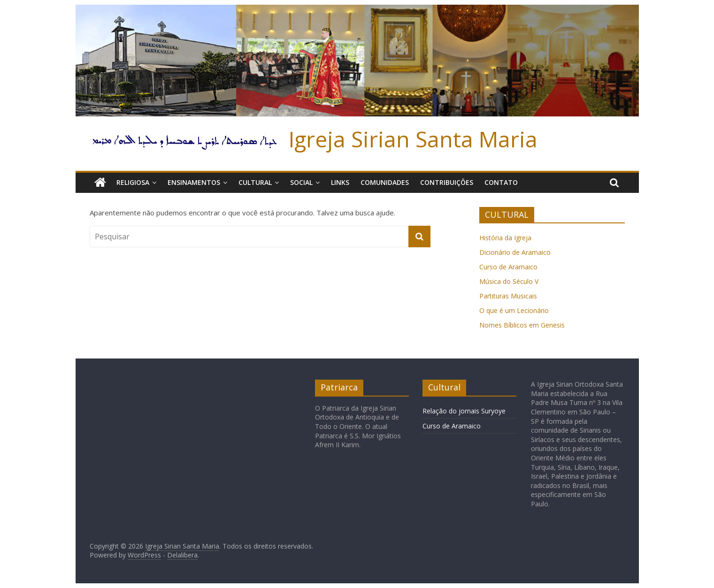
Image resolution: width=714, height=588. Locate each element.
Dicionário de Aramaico (515, 252)
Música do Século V (509, 281)
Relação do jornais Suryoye (464, 411)
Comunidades (385, 182)
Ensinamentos (194, 182)
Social (301, 182)
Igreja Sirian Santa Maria (413, 139)
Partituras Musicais (508, 296)
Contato (501, 182)
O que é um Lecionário (514, 310)
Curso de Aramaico (508, 267)
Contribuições (447, 182)
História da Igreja (505, 238)
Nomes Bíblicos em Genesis (522, 325)
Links (340, 182)
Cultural (255, 182)
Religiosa (133, 182)
